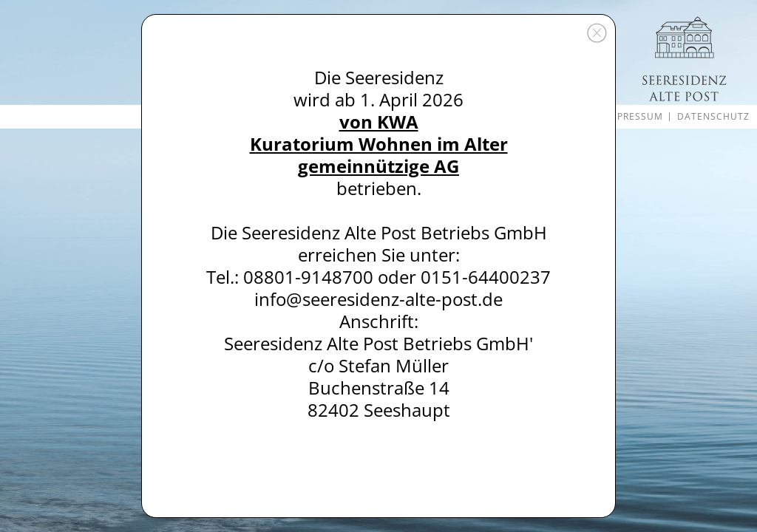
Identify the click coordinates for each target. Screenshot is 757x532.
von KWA (379, 122)
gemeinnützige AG (378, 166)
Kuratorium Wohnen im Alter (379, 144)
